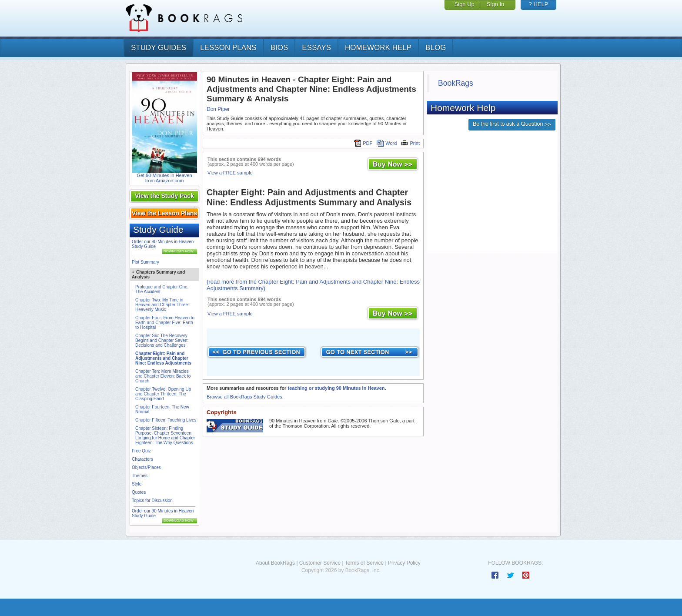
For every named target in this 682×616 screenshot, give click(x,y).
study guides (159, 48)
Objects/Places (146, 467)
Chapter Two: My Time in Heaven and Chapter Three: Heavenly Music (162, 305)
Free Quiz (141, 451)
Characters (142, 459)
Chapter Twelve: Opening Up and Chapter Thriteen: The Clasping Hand (163, 394)
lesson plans (228, 48)
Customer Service (320, 563)
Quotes (139, 492)
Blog (436, 48)
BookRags (456, 83)
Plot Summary (145, 262)
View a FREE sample (230, 173)
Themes (140, 476)
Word (387, 143)
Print (410, 143)
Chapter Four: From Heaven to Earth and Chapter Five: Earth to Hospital (165, 323)
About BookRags (275, 563)
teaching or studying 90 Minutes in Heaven (336, 388)
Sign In (495, 4)
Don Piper (218, 109)
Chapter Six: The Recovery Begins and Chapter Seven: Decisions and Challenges (162, 340)
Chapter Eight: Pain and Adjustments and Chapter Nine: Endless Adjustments (163, 358)
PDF (363, 143)
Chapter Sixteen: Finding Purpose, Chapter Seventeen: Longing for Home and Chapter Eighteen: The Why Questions (165, 435)
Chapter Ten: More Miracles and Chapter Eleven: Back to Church (163, 376)
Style (137, 484)
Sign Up (465, 4)
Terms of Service (364, 563)
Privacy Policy (404, 563)
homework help (378, 48)
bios (279, 48)
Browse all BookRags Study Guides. (245, 397)
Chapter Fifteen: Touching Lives (166, 420)
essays (316, 48)
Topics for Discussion (152, 500)
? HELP (539, 4)
